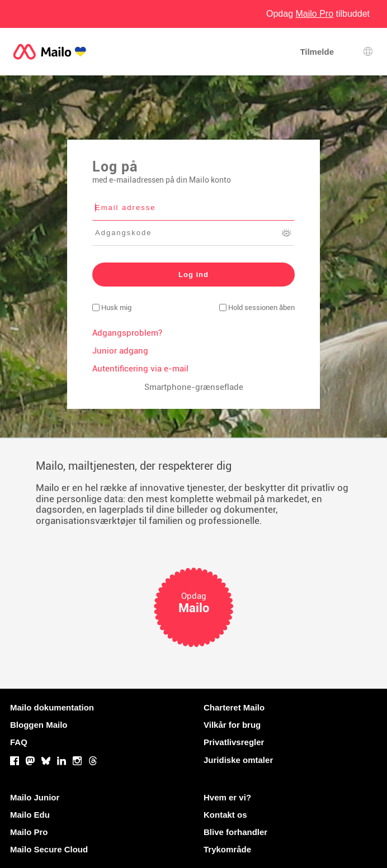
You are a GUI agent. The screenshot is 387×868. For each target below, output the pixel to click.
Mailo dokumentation (52, 707)
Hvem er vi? (227, 797)
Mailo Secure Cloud (49, 849)
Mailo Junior (35, 797)
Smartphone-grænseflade (194, 387)
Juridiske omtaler (238, 760)
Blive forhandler (235, 832)
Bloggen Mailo (39, 725)
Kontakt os (225, 815)
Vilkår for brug (232, 725)
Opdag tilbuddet (318, 14)
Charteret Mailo (234, 707)
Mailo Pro (29, 832)
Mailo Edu (30, 815)
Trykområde (227, 849)
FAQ (19, 742)
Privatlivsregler (234, 742)
